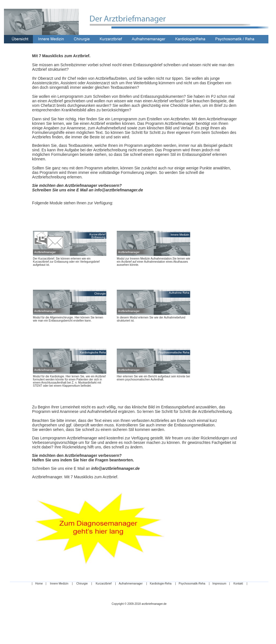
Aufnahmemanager (131, 584)
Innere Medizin (59, 584)
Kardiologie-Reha (161, 584)
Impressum (219, 584)
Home (39, 584)
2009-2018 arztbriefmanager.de (147, 604)
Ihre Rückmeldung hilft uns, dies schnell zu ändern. (99, 447)
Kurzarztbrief (104, 584)
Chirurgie (82, 584)
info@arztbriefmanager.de (119, 190)
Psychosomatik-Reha (192, 584)
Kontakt (238, 584)
